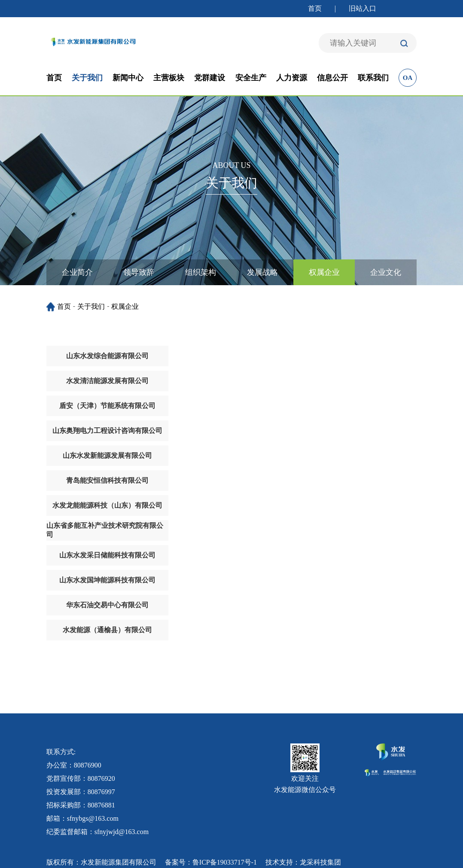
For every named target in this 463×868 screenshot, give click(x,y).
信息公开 (332, 78)
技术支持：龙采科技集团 (303, 862)
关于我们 (87, 78)
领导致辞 (139, 272)
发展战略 (262, 272)
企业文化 (386, 272)
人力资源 (292, 78)
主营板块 (169, 78)
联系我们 (373, 78)
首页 (315, 8)
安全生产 (251, 78)
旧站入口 (362, 8)
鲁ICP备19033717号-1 (225, 862)
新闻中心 (128, 78)
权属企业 (324, 272)
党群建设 (210, 78)
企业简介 (77, 272)
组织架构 (201, 272)
